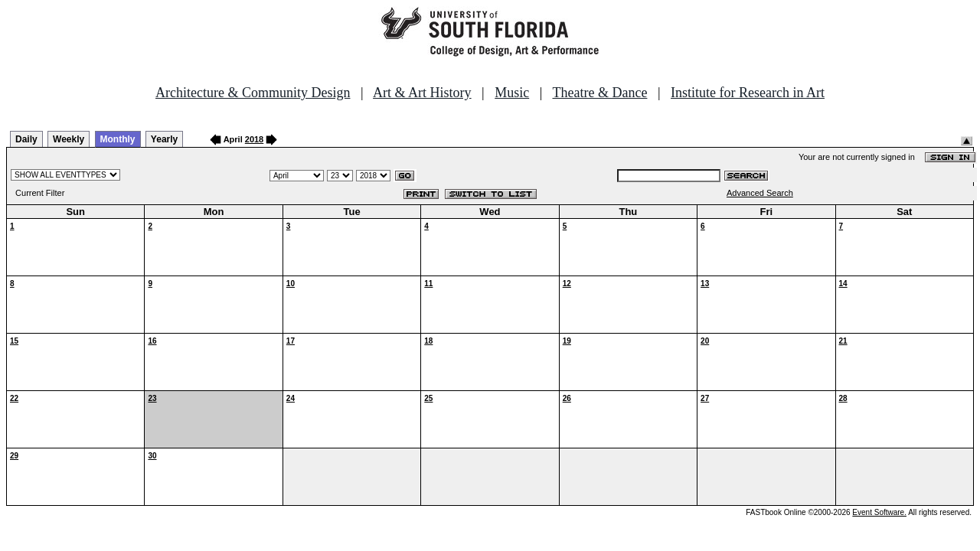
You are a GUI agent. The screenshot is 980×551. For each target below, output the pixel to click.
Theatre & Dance (599, 93)
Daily (26, 139)
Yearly (164, 139)
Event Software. (879, 512)
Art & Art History (422, 93)
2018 (254, 139)
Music (512, 93)
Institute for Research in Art (748, 93)
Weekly (69, 139)
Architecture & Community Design (253, 93)
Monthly (118, 139)
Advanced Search (760, 193)
